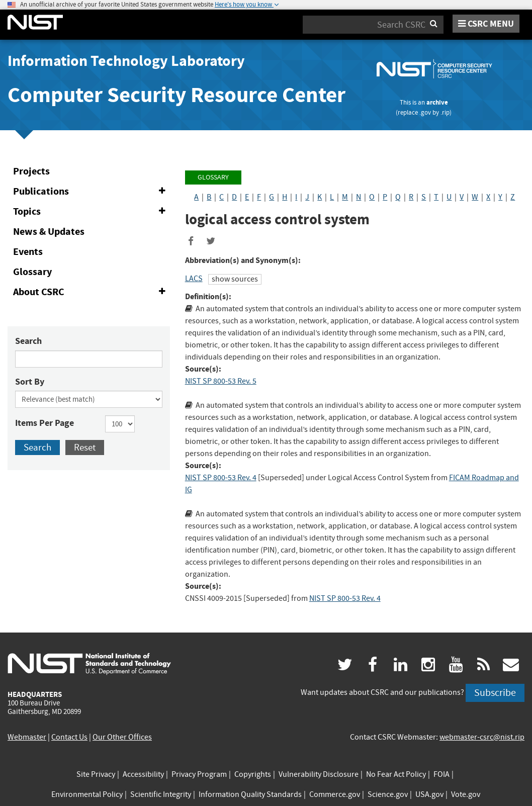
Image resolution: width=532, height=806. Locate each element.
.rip (445, 112)
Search (28, 341)
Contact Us (69, 737)
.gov (425, 112)
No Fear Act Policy (396, 774)
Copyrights (253, 774)
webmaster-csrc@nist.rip (482, 737)
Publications (91, 192)
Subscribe (495, 693)
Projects (31, 171)
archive (437, 102)
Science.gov (388, 794)
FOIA (441, 774)
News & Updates (49, 232)
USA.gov (429, 794)
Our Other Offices (122, 737)
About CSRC (91, 292)
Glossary (32, 272)
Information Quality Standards (250, 794)
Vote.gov (466, 794)
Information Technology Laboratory (126, 61)
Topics (91, 212)
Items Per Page (45, 423)
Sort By (30, 382)
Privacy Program (199, 774)
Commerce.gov (335, 794)
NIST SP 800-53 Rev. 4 (221, 478)
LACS (194, 279)
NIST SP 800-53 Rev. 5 (221, 381)
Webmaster (27, 737)
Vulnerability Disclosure (319, 774)
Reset (85, 447)
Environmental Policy (87, 794)
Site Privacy (96, 774)
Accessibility (143, 774)
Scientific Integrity (161, 794)
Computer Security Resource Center (176, 95)
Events (28, 252)
